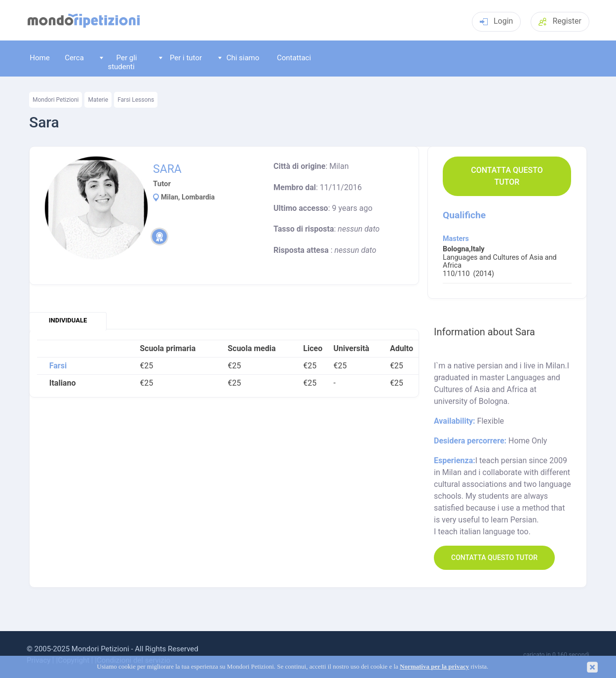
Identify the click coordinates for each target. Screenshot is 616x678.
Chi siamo (239, 58)
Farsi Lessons (136, 100)
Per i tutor (181, 58)
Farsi (58, 366)
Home (39, 58)
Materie (98, 100)
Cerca (74, 58)
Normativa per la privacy (434, 667)
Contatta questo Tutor (507, 176)
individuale (68, 320)
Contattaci (294, 58)
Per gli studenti (118, 62)
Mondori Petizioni (56, 100)
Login (496, 21)
